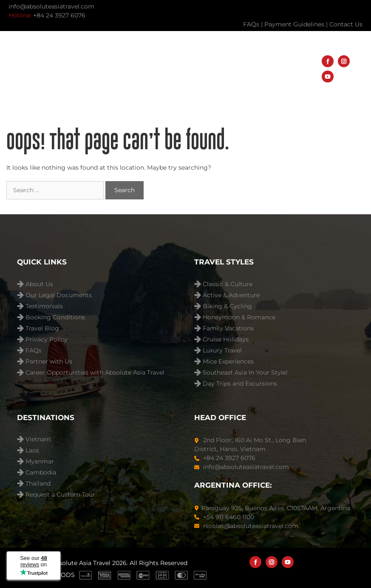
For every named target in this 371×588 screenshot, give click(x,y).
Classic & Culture (228, 284)
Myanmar (40, 462)
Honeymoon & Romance (239, 317)
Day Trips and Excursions (240, 384)
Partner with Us (49, 362)
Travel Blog (136, 86)
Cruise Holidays (226, 339)
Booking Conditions (55, 317)
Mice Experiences (228, 362)
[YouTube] (328, 77)
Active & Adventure (231, 295)
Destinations (171, 61)
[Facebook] (328, 61)
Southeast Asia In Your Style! (245, 373)
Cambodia (41, 473)
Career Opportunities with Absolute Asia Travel (95, 373)
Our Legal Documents (59, 295)
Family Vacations (228, 328)
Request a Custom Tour (60, 495)
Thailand (38, 484)
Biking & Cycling (227, 306)
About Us (203, 86)
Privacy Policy (47, 339)
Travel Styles (248, 61)
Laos (32, 450)
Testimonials (44, 306)
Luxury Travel (222, 351)
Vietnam (38, 439)
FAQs (34, 351)
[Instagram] (344, 61)
